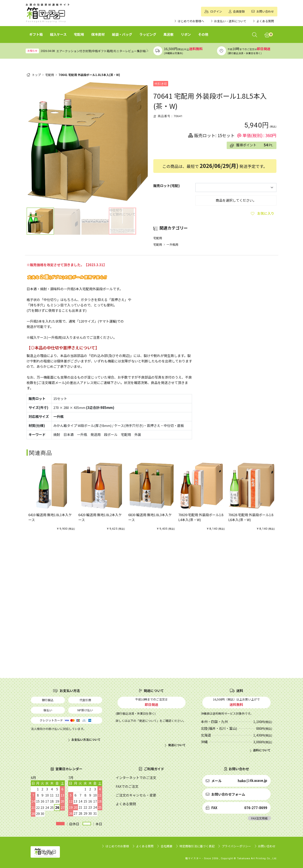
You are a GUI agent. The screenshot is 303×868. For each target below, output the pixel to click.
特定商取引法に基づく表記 (197, 846)
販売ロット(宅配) (167, 186)
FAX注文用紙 (259, 818)
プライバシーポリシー (236, 846)
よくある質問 (145, 846)
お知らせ (32, 51)
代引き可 (161, 84)
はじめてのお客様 (117, 846)
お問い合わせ (267, 846)
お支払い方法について (86, 740)
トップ (36, 75)
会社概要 (167, 846)
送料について (262, 750)
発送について (177, 745)
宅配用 (50, 75)
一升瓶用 (172, 244)
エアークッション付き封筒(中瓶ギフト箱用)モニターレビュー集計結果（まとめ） (110, 51)
